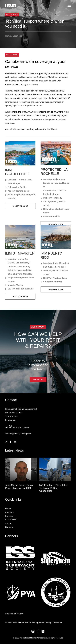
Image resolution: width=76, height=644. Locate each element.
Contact (9, 523)
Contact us (38, 379)
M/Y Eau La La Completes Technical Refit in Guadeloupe (53, 488)
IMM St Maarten (20, 253)
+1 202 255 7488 (21, 427)
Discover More (20, 206)
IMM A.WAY (11, 520)
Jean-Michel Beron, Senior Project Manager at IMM (19, 487)
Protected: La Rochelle (54, 172)
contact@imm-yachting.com (18, 434)
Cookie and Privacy (14, 614)
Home (8, 36)
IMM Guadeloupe (17, 172)
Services (9, 516)
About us (9, 512)
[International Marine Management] (12, 6)
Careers (9, 527)
